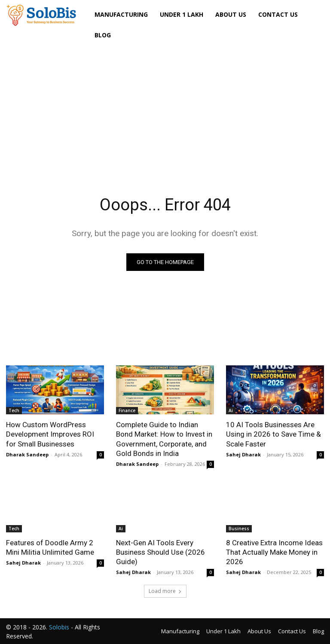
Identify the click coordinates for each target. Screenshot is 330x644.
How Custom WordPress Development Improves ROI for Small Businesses (50, 434)
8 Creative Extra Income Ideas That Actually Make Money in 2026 (274, 552)
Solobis (59, 627)
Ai (231, 410)
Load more (165, 591)
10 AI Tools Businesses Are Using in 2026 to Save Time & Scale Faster (273, 434)
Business (239, 529)
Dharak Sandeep (27, 454)
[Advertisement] (165, 108)
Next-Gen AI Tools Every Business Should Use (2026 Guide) (160, 552)
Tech (14, 410)
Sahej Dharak (243, 454)
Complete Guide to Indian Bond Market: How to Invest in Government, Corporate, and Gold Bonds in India (164, 439)
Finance (127, 410)
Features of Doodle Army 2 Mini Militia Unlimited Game (50, 547)
